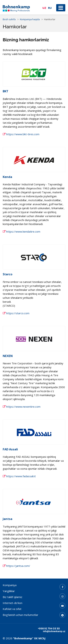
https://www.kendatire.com (21, 231)
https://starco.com (16, 313)
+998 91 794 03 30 (49, 628)
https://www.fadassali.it (19, 476)
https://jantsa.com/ (16, 566)
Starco (8, 274)
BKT (6, 91)
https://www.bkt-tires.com (21, 134)
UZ (44, 8)
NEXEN (8, 356)
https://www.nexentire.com (22, 407)
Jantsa (8, 519)
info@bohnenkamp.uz (54, 631)
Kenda (7, 177)
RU (50, 8)
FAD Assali (10, 449)
